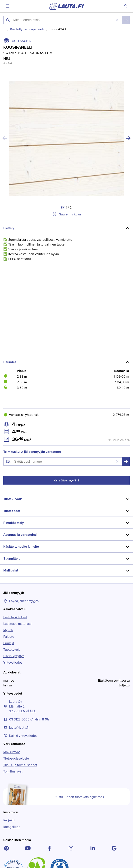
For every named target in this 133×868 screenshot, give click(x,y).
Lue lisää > (16, 854)
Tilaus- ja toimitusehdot (20, 660)
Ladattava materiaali (18, 519)
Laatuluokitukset (15, 512)
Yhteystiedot (13, 558)
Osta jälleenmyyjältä (66, 376)
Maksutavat (12, 647)
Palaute (9, 532)
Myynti (8, 525)
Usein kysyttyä (14, 551)
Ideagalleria (12, 722)
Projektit (9, 715)
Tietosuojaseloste (16, 654)
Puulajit (9, 538)
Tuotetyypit (12, 545)
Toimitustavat (13, 666)
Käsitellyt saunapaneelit (27, 29)
